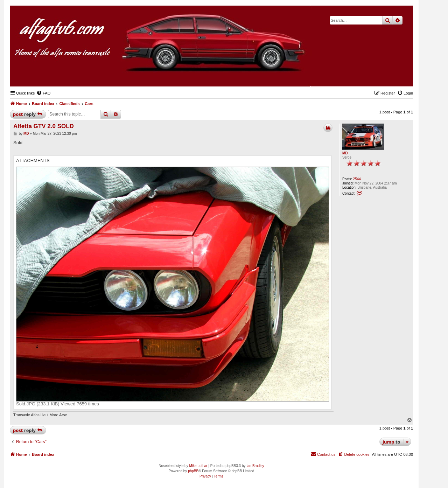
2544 (357, 179)
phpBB (193, 471)
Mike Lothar (198, 466)
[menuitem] (43, 93)
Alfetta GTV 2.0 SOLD (44, 126)
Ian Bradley (255, 466)
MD (345, 153)
